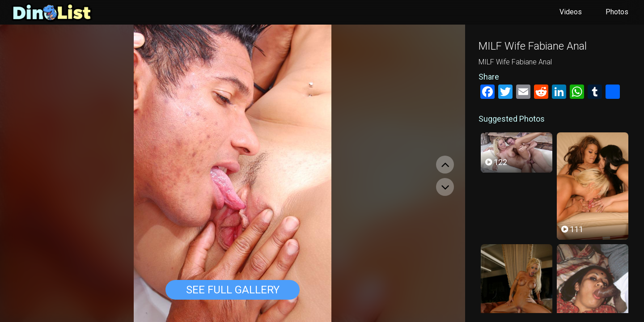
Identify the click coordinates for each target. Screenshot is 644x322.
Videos (571, 12)
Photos (617, 12)
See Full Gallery (233, 290)
